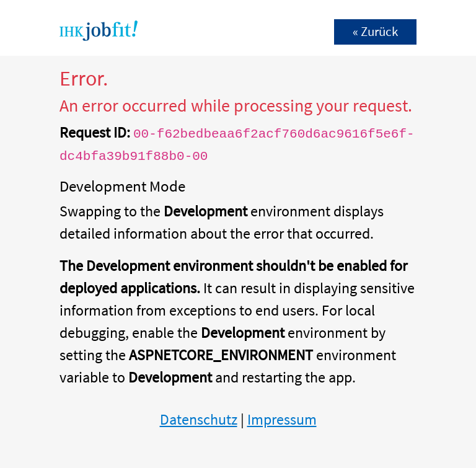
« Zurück (375, 32)
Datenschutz (199, 419)
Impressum (282, 419)
